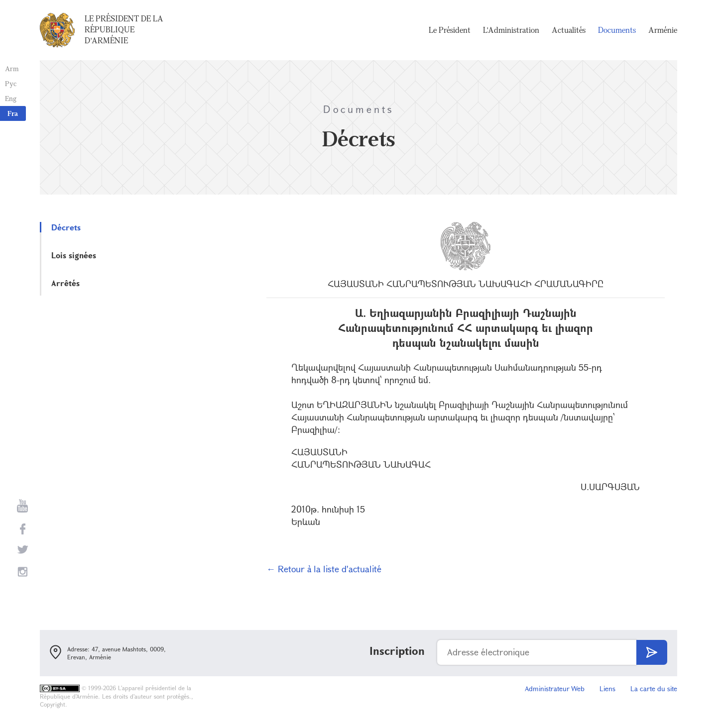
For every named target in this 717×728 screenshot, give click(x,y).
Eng (11, 98)
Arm (12, 68)
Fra (13, 113)
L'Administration (511, 30)
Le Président (450, 30)
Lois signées (74, 255)
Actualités (569, 30)
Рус (11, 83)
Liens (607, 688)
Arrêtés (65, 283)
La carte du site (654, 688)
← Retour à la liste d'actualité (324, 569)
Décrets (66, 227)
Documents (617, 30)
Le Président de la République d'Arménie (124, 29)
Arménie (663, 30)
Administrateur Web (555, 688)
